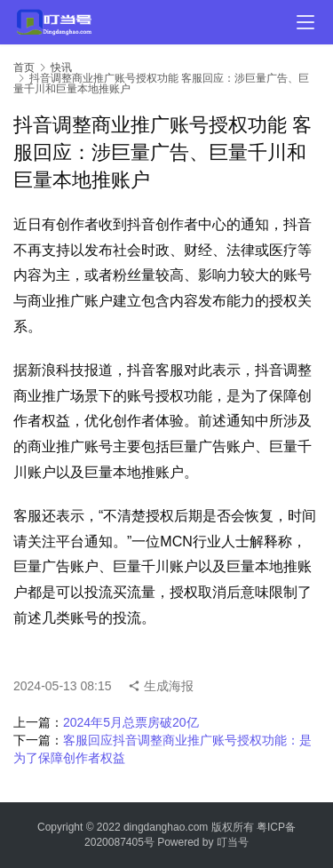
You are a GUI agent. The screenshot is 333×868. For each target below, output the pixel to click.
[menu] (305, 22)
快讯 (61, 68)
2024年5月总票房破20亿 (131, 722)
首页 (24, 68)
